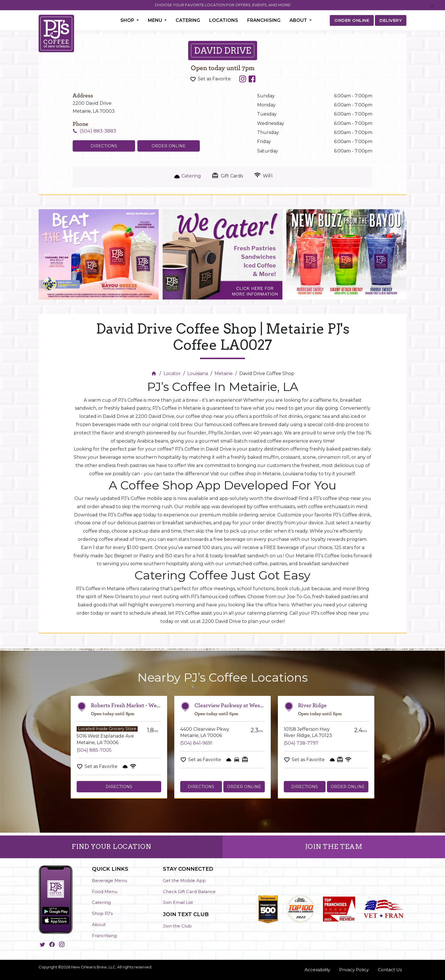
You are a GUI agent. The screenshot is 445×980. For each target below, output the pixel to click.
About (99, 924)
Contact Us (390, 970)
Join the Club (177, 926)
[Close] (432, 6)
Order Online (169, 146)
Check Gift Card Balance (189, 892)
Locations (224, 20)
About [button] (299, 20)
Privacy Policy (354, 970)
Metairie (224, 373)
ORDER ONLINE (352, 20)
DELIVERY (391, 20)
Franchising (264, 20)
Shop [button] (128, 20)
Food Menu (105, 892)
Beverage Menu (110, 880)
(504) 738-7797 (301, 743)
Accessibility (317, 970)
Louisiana (198, 373)
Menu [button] (156, 20)
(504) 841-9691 (196, 743)
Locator (172, 373)
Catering (188, 20)
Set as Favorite (214, 79)
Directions (119, 787)
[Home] (155, 373)
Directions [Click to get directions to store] (104, 146)
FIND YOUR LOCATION (111, 847)
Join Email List (178, 902)
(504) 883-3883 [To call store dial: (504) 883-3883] (98, 131)
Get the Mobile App (184, 880)
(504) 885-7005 (94, 750)
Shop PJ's (102, 913)
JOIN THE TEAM (334, 847)
